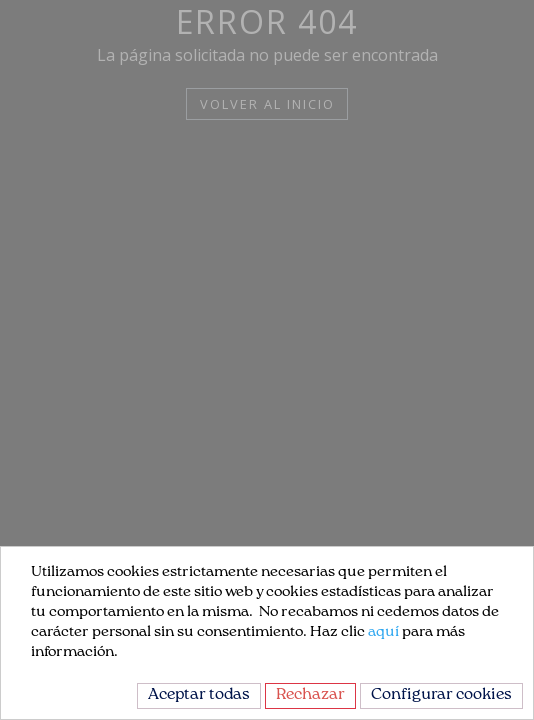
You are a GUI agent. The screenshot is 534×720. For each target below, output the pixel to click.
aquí (383, 633)
